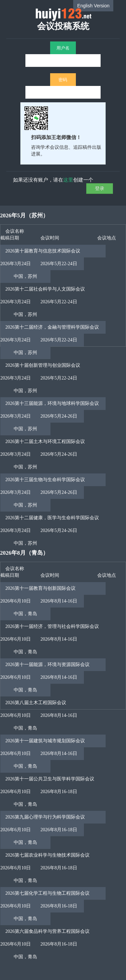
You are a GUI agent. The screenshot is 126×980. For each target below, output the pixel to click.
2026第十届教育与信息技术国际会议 (43, 251)
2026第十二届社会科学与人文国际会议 (45, 289)
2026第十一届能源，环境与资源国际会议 (47, 665)
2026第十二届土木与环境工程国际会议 (45, 442)
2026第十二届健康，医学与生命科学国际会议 (52, 518)
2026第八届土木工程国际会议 (36, 703)
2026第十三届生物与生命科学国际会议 (45, 480)
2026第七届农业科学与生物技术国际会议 (47, 855)
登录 (100, 188)
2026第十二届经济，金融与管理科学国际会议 (52, 327)
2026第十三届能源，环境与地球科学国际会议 (52, 403)
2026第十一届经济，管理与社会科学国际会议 (52, 626)
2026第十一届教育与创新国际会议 (40, 588)
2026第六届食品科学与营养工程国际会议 (47, 931)
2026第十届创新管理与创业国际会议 (43, 365)
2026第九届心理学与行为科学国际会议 (45, 817)
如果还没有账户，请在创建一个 (53, 180)
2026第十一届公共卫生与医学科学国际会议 (50, 779)
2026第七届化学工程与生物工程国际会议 (47, 893)
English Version (93, 6)
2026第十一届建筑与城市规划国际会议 (45, 741)
